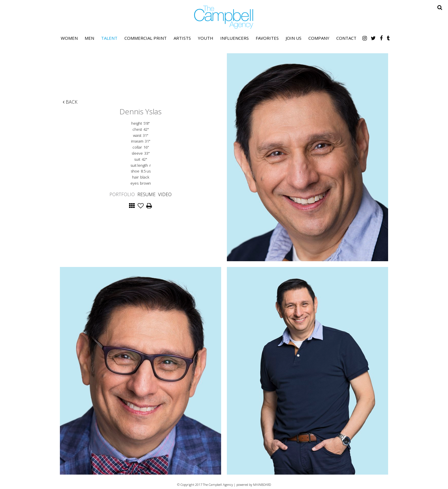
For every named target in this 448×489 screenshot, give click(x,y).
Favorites (267, 38)
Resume (146, 194)
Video (165, 194)
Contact (346, 38)
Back (70, 102)
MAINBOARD (262, 485)
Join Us (294, 38)
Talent (109, 38)
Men (89, 38)
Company (319, 38)
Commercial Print (146, 38)
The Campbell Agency (224, 17)
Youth (206, 38)
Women (69, 38)
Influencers (235, 38)
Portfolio (122, 194)
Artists (182, 38)
